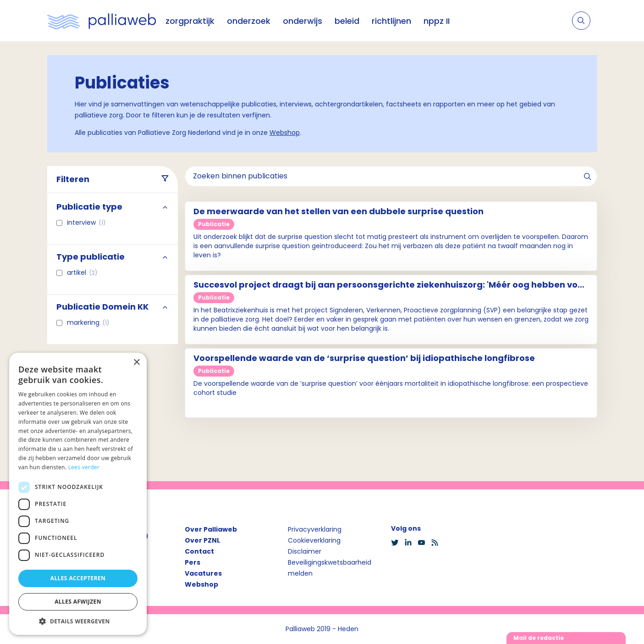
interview (86, 222)
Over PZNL (202, 540)
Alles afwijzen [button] (78, 602)
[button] (78, 621)
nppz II (437, 21)
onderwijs (303, 21)
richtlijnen (391, 21)
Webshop (285, 133)
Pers (193, 562)
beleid (347, 21)
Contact (199, 551)
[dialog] (78, 494)
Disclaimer (305, 551)
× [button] (136, 363)
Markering (88, 322)
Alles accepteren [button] (78, 578)
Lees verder (84, 467)
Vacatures (203, 573)
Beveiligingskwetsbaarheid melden (330, 568)
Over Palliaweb (211, 529)
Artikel (82, 272)
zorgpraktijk (190, 21)
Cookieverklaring (314, 540)
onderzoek (249, 21)
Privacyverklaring (315, 529)
